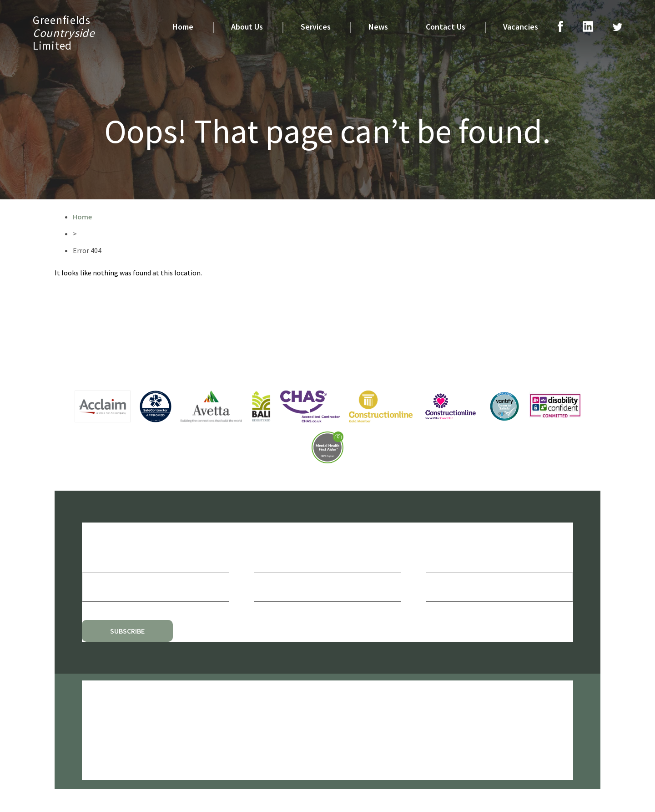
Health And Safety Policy (115, 736)
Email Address (115, 563)
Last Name (447, 563)
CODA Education (371, 696)
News (378, 27)
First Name (277, 563)
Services (316, 27)
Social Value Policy (107, 746)
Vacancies (521, 27)
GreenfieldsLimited (64, 33)
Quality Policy (101, 756)
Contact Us (446, 27)
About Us (247, 27)
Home (183, 27)
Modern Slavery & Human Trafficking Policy (139, 766)
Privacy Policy (100, 716)
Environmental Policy (110, 726)
